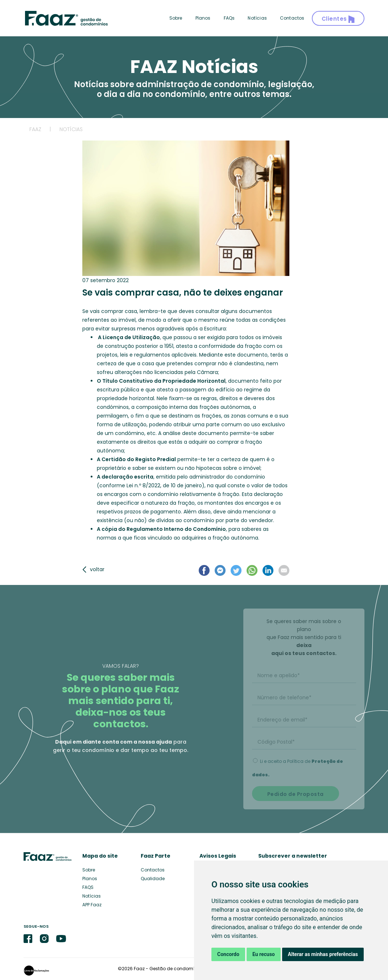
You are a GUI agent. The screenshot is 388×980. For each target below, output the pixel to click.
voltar (93, 569)
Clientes (338, 19)
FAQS (88, 887)
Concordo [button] (228, 954)
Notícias (257, 18)
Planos (203, 18)
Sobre (176, 18)
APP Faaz (92, 905)
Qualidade (153, 879)
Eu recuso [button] (264, 954)
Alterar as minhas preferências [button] (323, 954)
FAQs (229, 18)
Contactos (292, 18)
